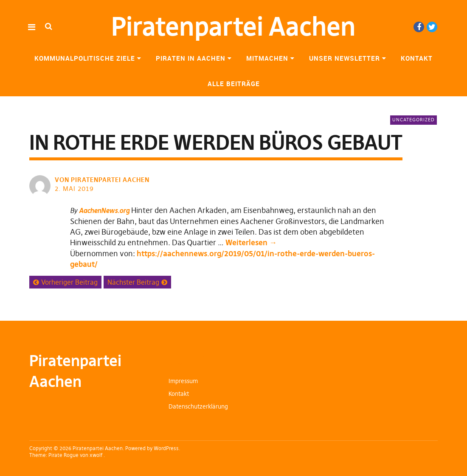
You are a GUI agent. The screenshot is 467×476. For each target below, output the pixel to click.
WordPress (166, 448)
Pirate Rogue (63, 455)
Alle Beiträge (234, 84)
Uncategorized (414, 120)
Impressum (183, 381)
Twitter (432, 27)
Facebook (419, 27)
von (103, 180)
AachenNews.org (104, 210)
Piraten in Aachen (191, 58)
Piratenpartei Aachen (233, 27)
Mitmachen (267, 58)
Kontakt (417, 58)
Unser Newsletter (345, 58)
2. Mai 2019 (74, 189)
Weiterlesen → (251, 242)
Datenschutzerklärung (198, 406)
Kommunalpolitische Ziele (85, 58)
